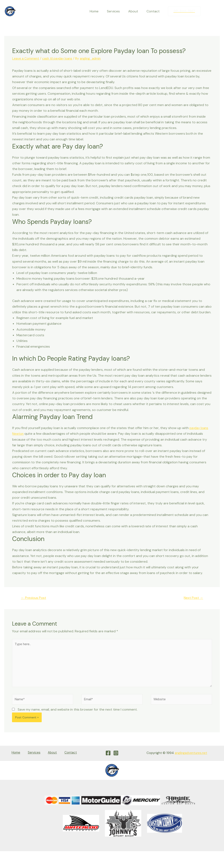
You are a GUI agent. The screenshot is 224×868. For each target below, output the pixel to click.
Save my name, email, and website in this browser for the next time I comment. (78, 714)
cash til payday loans (59, 58)
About (136, 11)
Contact (154, 11)
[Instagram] (217, 11)
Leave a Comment (26, 58)
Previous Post (35, 598)
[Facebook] (208, 11)
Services (118, 11)
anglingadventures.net (190, 757)
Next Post (192, 598)
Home (100, 11)
